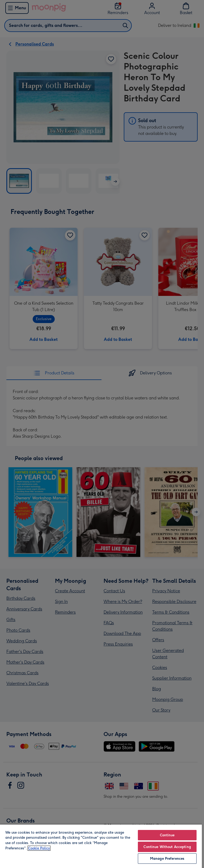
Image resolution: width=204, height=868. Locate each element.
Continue (167, 835)
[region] (101, 846)
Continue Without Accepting (167, 847)
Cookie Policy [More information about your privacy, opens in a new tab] (39, 848)
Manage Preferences (167, 859)
